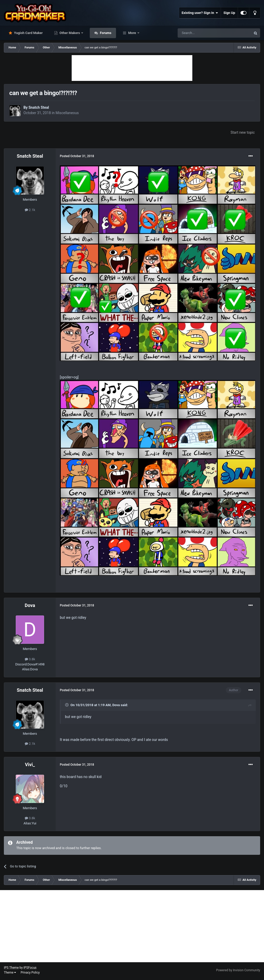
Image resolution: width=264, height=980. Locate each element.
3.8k (30, 659)
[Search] (202, 33)
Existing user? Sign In (200, 13)
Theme (10, 973)
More (132, 33)
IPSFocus (30, 968)
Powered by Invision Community (238, 970)
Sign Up (229, 13)
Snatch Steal (39, 107)
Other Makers (70, 33)
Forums (105, 33)
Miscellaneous (67, 113)
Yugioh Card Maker (28, 33)
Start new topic (243, 132)
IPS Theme (11, 968)
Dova (30, 605)
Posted (77, 156)
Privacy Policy (30, 973)
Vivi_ (30, 764)
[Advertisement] (132, 68)
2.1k (30, 210)
